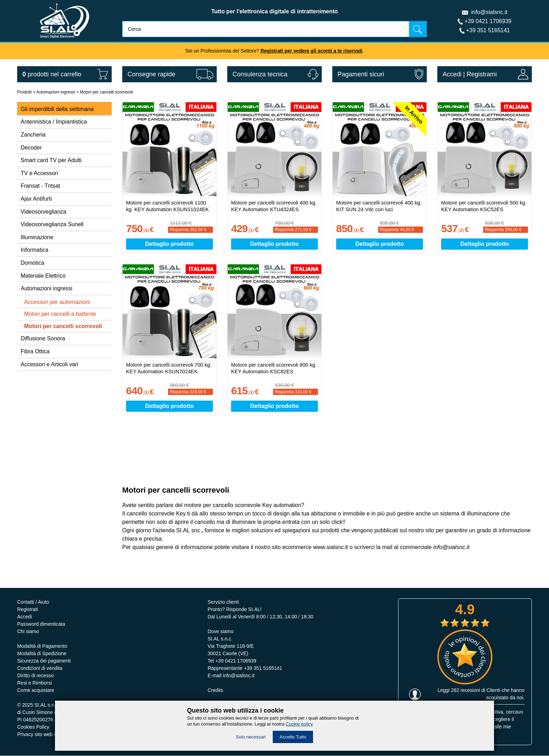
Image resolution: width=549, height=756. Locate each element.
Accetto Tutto (293, 737)
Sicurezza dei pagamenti (44, 661)
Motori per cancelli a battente (60, 314)
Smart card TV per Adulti (51, 160)
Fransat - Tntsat (40, 186)
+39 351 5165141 (488, 30)
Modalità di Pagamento (42, 646)
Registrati (27, 610)
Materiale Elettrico (43, 276)
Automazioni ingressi (55, 92)
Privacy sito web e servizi (44, 735)
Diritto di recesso (35, 676)
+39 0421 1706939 (488, 21)
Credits (215, 691)
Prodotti (24, 92)
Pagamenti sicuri (361, 74)
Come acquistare (36, 691)
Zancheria (33, 135)
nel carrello (52, 74)
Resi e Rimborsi (34, 683)
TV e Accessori (39, 173)
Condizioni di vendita (40, 668)
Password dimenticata (41, 624)
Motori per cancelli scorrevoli (106, 92)
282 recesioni (465, 691)
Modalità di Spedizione (42, 654)
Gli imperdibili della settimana (57, 109)
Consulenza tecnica (260, 74)
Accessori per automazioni (57, 302)
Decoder (31, 148)
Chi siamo (28, 632)
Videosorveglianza (43, 212)
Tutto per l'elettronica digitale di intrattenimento (274, 11)
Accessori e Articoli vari (50, 364)
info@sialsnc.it (489, 12)
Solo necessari (251, 737)
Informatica (34, 250)
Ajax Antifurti (36, 199)
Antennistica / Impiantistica (54, 122)
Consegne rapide (151, 74)
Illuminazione (37, 237)
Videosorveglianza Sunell (52, 224)
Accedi (452, 74)
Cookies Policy (33, 727)
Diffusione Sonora (43, 338)
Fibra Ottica (35, 351)
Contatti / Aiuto (33, 602)
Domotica (33, 263)
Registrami (482, 74)
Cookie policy (299, 724)
